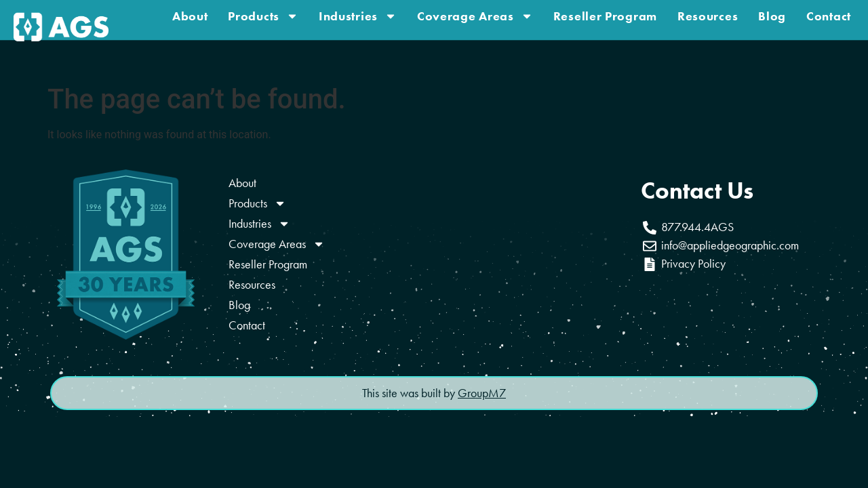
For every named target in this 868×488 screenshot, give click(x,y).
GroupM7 (482, 393)
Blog (772, 14)
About (190, 14)
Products (263, 14)
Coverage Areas (475, 14)
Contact (829, 14)
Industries (358, 14)
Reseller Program (605, 14)
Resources (708, 14)
